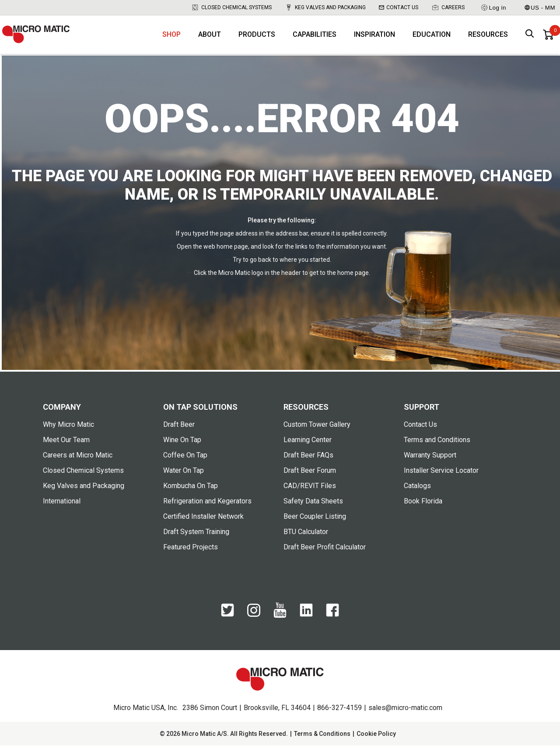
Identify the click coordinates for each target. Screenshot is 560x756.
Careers (448, 7)
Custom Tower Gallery (317, 435)
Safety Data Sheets (313, 512)
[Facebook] (332, 625)
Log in (493, 7)
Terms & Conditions (322, 744)
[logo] (44, 39)
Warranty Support (430, 466)
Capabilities (315, 40)
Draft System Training (196, 542)
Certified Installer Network (203, 527)
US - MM (540, 8)
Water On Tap (184, 481)
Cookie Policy (376, 744)
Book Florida (423, 512)
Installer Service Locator (441, 481)
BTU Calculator (306, 542)
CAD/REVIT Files (310, 496)
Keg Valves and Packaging (325, 7)
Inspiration (374, 40)
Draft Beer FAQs (308, 466)
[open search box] (530, 40)
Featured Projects (191, 557)
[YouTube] (280, 626)
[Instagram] (254, 625)
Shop (171, 40)
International (62, 512)
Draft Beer (179, 435)
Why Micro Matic (68, 435)
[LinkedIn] (306, 625)
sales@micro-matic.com (405, 718)
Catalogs (417, 496)
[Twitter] (227, 625)
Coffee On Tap (185, 466)
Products (257, 40)
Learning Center (308, 450)
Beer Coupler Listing (315, 527)
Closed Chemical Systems (231, 7)
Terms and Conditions (437, 450)
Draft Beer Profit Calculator (325, 557)
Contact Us (399, 7)
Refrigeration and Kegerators (207, 512)
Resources (488, 40)
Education (432, 40)
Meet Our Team (66, 450)
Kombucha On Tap (191, 496)
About (210, 40)
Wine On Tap (182, 450)
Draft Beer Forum (310, 481)
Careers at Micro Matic (78, 466)
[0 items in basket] (548, 39)
